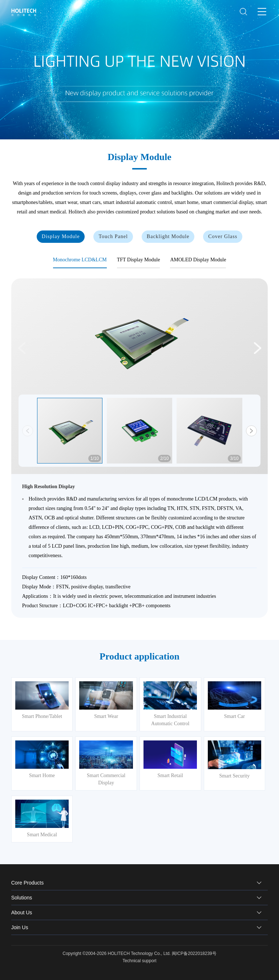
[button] (257, 348)
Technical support (139, 961)
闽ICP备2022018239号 (194, 954)
